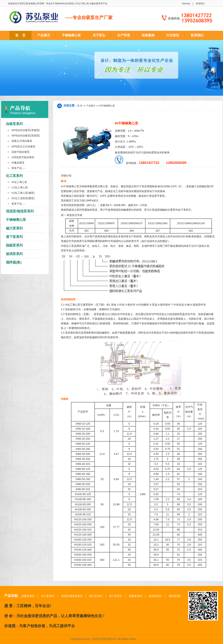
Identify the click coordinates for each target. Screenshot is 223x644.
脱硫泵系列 (14, 245)
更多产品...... (19, 168)
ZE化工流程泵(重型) (23, 198)
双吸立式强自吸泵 (22, 141)
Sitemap (186, 4)
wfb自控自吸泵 (67, 4)
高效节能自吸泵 (21, 152)
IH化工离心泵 (19, 182)
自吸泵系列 (14, 124)
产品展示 (44, 35)
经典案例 (148, 35)
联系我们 (200, 4)
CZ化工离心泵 (82, 4)
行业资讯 (173, 35)
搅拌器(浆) (14, 262)
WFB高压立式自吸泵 (24, 146)
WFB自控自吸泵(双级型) (26, 136)
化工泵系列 (14, 176)
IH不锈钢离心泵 (107, 106)
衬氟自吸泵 (95, 4)
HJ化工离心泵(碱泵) (23, 193)
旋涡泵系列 (14, 254)
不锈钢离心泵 (71, 35)
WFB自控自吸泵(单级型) (26, 130)
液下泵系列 (14, 237)
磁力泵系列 (14, 228)
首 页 (20, 35)
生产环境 (124, 35)
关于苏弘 (99, 35)
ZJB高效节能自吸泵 (23, 157)
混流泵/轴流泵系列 (20, 211)
